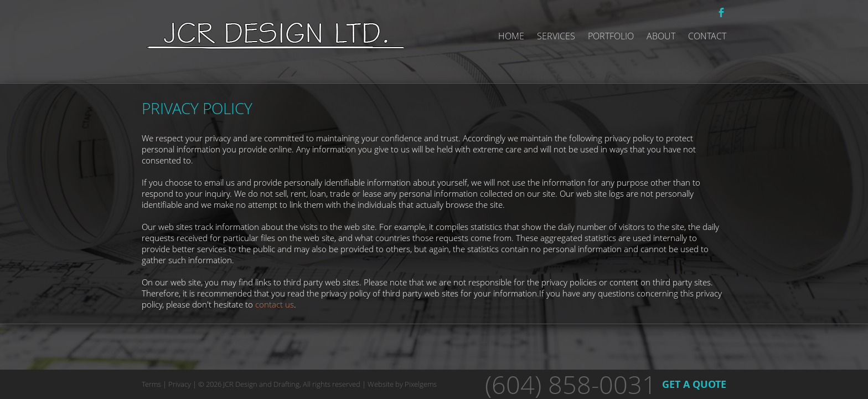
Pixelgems (421, 384)
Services (556, 36)
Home (511, 36)
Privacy (180, 384)
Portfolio (611, 36)
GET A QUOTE (694, 384)
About (661, 36)
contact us (275, 304)
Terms (151, 384)
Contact (707, 36)
